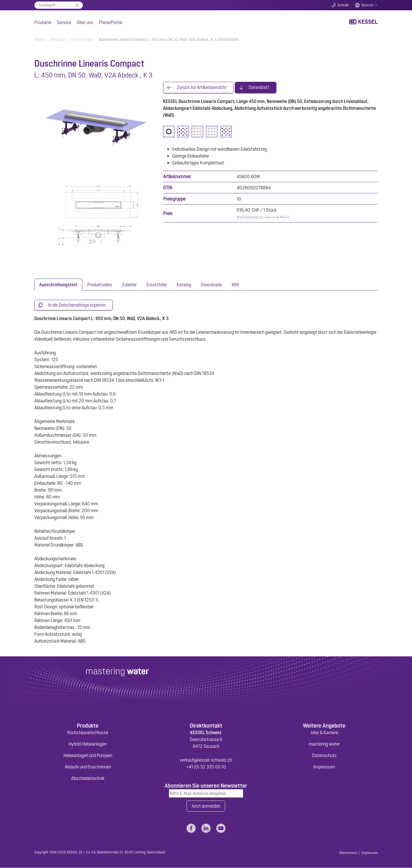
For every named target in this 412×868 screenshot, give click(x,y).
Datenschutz (324, 755)
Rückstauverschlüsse (88, 732)
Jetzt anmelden (206, 806)
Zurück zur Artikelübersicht (202, 88)
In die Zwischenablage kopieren (77, 305)
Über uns (85, 22)
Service (64, 22)
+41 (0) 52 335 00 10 (206, 767)
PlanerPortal (111, 22)
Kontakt (343, 5)
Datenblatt (259, 88)
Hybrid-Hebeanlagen (88, 744)
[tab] (58, 285)
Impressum (324, 767)
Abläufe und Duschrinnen (88, 767)
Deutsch (367, 5)
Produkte (43, 22)
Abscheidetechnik (88, 778)
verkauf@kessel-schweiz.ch (206, 760)
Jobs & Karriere (324, 732)
